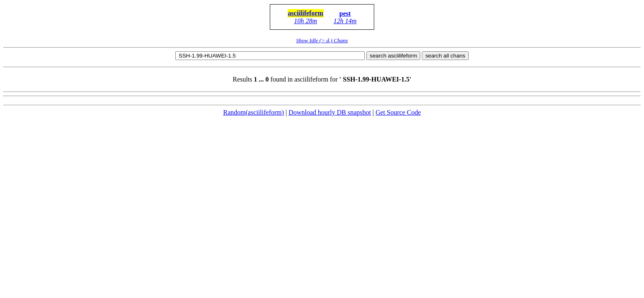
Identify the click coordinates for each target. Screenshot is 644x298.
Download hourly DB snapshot (330, 112)
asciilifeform (306, 13)
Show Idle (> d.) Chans (322, 40)
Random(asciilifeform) (254, 112)
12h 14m (345, 21)
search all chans (445, 56)
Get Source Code (398, 112)
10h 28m (305, 21)
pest (345, 13)
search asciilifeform (393, 56)
